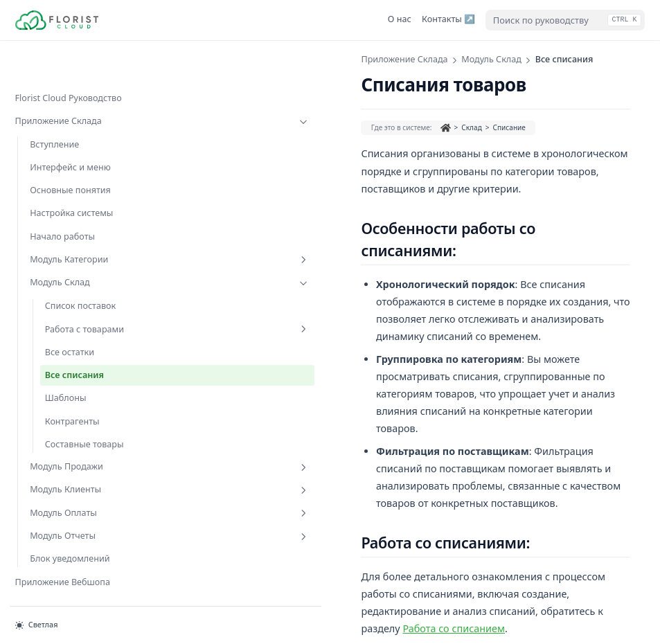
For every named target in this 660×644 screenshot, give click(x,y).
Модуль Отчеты (84, 510)
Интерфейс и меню (70, 128)
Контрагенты (72, 395)
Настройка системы (71, 175)
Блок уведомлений (70, 534)
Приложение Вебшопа (63, 556)
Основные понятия (70, 151)
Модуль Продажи (84, 442)
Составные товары (84, 418)
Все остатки (70, 326)
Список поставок (81, 267)
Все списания (74, 349)
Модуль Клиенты (84, 465)
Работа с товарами (91, 296)
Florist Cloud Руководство (69, 59)
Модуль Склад (84, 244)
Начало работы (62, 198)
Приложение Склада (77, 83)
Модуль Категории (84, 221)
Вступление (54, 106)
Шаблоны (66, 372)
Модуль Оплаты (84, 488)
